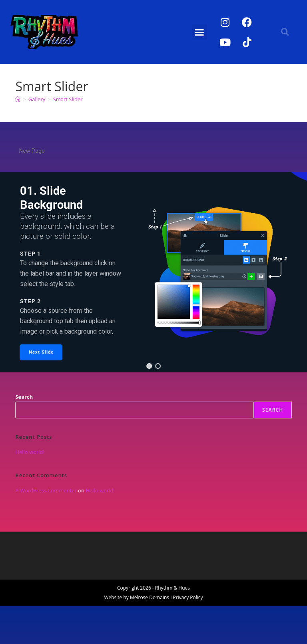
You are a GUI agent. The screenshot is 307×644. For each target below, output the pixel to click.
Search (24, 397)
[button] (199, 32)
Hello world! (30, 452)
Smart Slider (68, 99)
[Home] (18, 99)
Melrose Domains (150, 597)
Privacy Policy (188, 597)
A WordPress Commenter (46, 490)
